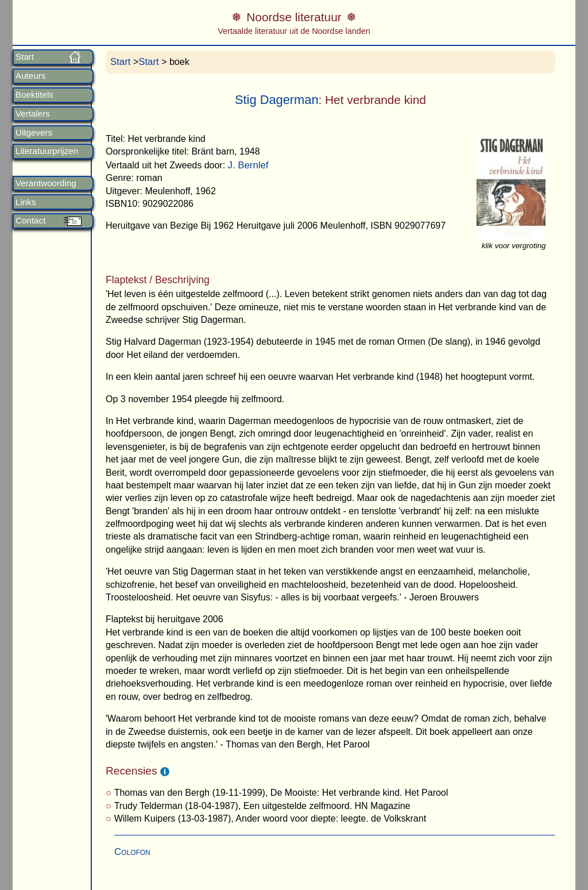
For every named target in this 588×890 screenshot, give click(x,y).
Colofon (132, 852)
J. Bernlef (248, 165)
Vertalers (33, 114)
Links (26, 202)
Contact (30, 221)
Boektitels (34, 95)
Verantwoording (46, 183)
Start (25, 57)
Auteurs (30, 76)
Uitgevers (34, 133)
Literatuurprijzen (47, 151)
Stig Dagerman (277, 100)
